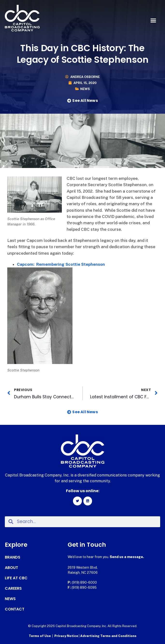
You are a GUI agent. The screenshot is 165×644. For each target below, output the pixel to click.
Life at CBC (16, 578)
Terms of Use (40, 636)
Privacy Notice (67, 636)
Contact (15, 609)
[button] (153, 21)
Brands (13, 557)
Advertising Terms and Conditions (108, 636)
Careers (13, 588)
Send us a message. (127, 557)
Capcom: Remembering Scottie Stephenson (61, 264)
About (11, 568)
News (85, 89)
